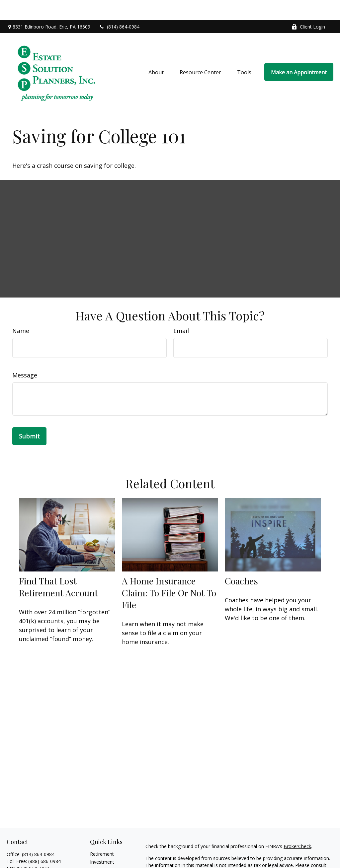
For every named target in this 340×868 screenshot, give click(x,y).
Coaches (241, 561)
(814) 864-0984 (119, 7)
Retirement (102, 834)
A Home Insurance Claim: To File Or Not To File (169, 573)
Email (181, 311)
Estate (97, 850)
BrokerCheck (297, 826)
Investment (102, 842)
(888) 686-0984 (44, 841)
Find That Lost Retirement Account (58, 567)
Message (25, 355)
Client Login (308, 7)
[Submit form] (29, 416)
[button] (156, 52)
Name (21, 311)
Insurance (100, 858)
